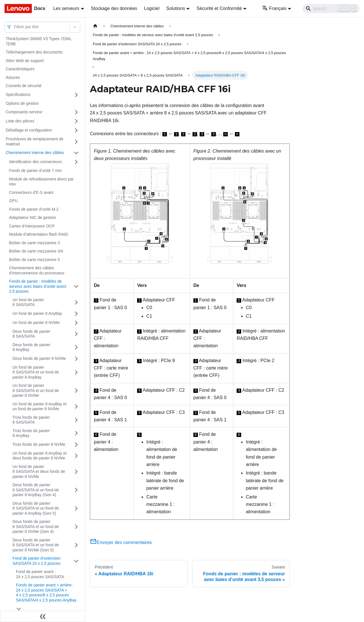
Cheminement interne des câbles (35, 153)
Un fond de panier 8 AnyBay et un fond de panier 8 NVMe (40, 407)
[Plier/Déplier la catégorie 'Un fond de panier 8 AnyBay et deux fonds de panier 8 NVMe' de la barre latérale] (76, 456)
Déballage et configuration (29, 130)
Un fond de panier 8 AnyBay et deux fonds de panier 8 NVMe (40, 456)
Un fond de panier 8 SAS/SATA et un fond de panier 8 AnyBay (36, 372)
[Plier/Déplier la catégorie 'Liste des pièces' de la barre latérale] (76, 121)
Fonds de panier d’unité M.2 (34, 209)
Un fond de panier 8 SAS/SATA (28, 302)
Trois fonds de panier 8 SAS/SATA (31, 420)
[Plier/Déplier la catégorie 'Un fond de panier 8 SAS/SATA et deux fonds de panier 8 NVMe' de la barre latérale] (76, 472)
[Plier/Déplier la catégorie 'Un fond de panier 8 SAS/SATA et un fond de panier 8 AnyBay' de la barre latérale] (76, 372)
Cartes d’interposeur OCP (32, 226)
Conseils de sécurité (24, 86)
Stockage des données (114, 8)
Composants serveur (24, 112)
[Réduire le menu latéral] (43, 616)
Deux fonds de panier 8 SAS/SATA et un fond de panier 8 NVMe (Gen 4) (36, 526)
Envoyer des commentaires (121, 542)
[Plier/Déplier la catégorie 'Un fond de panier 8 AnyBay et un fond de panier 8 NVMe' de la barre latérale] (76, 407)
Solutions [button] (176, 8)
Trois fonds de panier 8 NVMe (39, 444)
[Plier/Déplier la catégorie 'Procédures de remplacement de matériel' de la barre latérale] (76, 142)
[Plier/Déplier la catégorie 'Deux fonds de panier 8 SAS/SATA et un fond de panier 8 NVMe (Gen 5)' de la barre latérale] (76, 545)
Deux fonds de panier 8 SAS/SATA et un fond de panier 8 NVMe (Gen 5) (36, 545)
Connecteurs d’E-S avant (31, 192)
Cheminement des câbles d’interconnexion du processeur (37, 270)
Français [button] (274, 8)
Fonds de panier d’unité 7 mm (35, 171)
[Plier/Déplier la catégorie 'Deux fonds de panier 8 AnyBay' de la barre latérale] (76, 347)
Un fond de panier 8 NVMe (36, 323)
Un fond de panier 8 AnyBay (37, 313)
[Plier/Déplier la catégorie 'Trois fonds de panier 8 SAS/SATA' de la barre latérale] (76, 420)
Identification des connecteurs (35, 162)
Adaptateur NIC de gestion (33, 217)
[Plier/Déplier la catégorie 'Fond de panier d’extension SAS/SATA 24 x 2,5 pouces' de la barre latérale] (76, 561)
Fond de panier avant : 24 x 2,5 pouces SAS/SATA (40, 574)
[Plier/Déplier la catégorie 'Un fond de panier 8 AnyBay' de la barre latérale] (76, 314)
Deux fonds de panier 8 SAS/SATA (31, 334)
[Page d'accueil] (95, 26)
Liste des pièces (20, 121)
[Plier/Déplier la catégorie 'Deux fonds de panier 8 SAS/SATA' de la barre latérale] (76, 334)
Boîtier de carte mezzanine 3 (34, 243)
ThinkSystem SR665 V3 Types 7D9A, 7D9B (39, 41)
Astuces (13, 77)
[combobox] (15, 27)
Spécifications (18, 95)
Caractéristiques (20, 69)
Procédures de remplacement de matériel (35, 141)
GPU (13, 201)
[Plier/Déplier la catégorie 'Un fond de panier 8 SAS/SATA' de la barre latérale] (76, 302)
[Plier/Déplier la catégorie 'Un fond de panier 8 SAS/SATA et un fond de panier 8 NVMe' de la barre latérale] (76, 391)
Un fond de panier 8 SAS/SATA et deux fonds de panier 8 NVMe (39, 472)
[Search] (331, 9)
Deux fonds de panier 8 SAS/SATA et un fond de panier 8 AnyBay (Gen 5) (36, 508)
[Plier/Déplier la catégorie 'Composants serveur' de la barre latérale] (76, 112)
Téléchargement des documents (34, 52)
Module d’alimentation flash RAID (39, 234)
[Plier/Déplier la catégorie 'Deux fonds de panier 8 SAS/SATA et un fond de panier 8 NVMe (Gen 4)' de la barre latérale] (76, 527)
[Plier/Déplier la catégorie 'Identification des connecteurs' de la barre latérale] (76, 162)
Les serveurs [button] (66, 8)
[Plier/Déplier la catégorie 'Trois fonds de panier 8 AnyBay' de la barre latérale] (76, 433)
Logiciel (152, 8)
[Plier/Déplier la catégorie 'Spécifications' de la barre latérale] (76, 95)
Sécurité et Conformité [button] (219, 8)
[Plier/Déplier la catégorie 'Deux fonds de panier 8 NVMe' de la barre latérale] (76, 359)
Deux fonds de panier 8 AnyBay (31, 347)
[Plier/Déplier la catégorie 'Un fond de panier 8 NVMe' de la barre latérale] (76, 323)
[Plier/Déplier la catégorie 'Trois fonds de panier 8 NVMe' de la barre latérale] (76, 445)
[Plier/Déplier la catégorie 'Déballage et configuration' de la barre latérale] (76, 130)
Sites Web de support (25, 61)
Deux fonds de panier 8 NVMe (39, 358)
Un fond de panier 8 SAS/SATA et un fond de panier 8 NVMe (36, 390)
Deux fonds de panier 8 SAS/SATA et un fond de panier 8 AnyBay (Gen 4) (36, 490)
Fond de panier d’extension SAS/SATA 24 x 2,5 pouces (37, 561)
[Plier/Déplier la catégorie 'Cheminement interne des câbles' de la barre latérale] (76, 153)
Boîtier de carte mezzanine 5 (34, 260)
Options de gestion (22, 103)
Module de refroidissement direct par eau (41, 182)
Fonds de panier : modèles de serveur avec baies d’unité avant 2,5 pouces (38, 286)
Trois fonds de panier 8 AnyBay (31, 433)
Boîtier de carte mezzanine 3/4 (36, 251)
